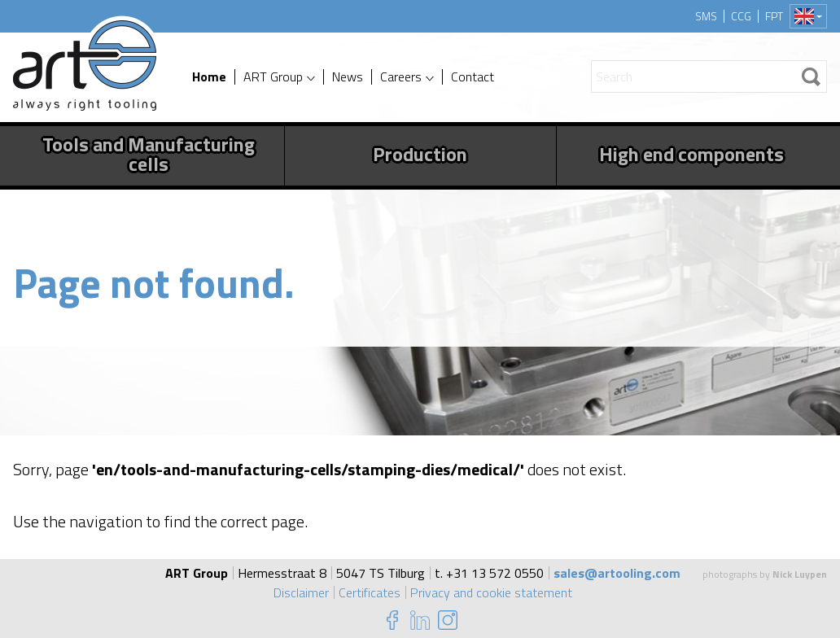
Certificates (370, 592)
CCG (741, 16)
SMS (706, 16)
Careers (401, 77)
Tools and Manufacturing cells (149, 154)
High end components (691, 154)
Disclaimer (301, 592)
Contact (472, 77)
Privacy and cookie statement (491, 592)
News (348, 77)
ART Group (273, 77)
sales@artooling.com (617, 573)
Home (209, 77)
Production (420, 154)
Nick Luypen (800, 574)
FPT (774, 16)
